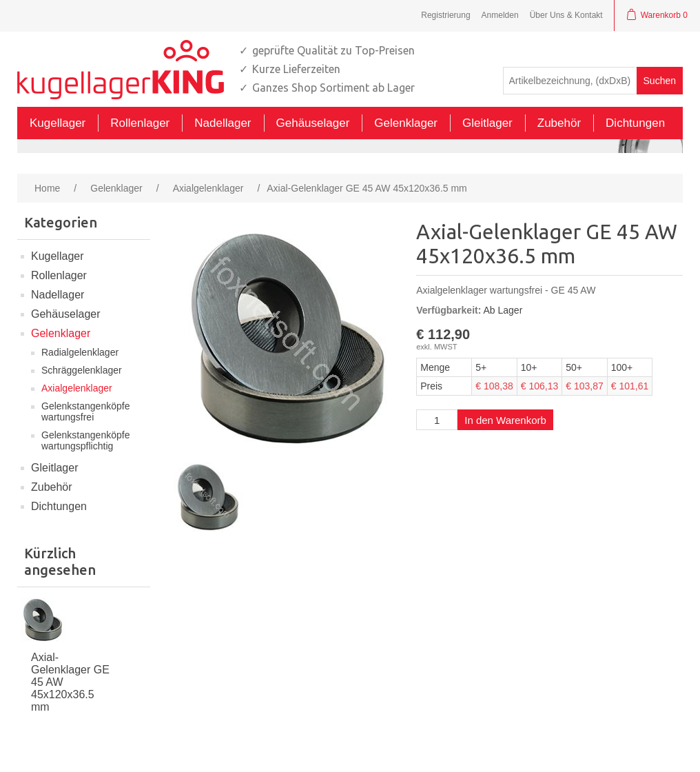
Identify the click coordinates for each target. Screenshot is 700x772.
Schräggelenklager (82, 370)
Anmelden (500, 15)
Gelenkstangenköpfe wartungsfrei (85, 412)
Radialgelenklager (80, 352)
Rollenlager (59, 275)
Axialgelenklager (77, 388)
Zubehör (52, 487)
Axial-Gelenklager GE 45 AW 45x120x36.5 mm (70, 682)
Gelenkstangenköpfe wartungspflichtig (85, 440)
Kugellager (58, 256)
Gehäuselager (66, 314)
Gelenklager (61, 333)
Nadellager (58, 295)
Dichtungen (59, 506)
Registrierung (445, 15)
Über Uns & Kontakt (566, 15)
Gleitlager (54, 468)
